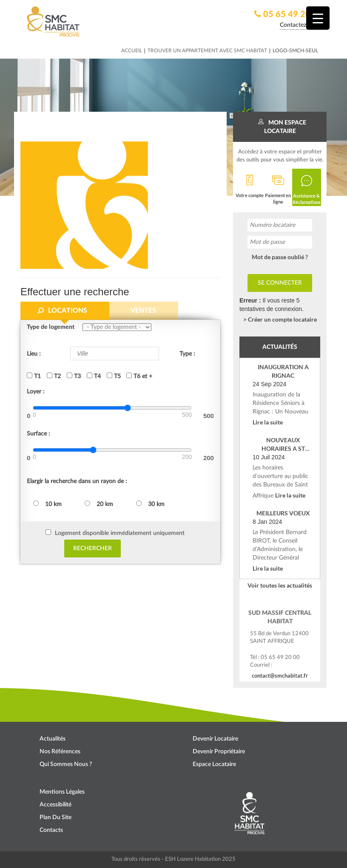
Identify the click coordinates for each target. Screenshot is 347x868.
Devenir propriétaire (219, 752)
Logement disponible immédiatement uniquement (120, 533)
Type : (187, 354)
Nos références (60, 752)
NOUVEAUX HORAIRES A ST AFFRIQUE (283, 445)
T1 (34, 376)
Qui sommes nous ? (66, 764)
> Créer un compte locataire (280, 319)
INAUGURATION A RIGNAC (283, 371)
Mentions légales (62, 792)
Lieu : (34, 354)
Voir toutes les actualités (280, 585)
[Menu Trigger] (318, 18)
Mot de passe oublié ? (280, 257)
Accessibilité (55, 805)
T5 (114, 376)
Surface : (38, 434)
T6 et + (139, 376)
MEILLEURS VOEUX (283, 513)
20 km (99, 504)
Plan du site (55, 817)
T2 (54, 376)
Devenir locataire (215, 739)
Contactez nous (300, 25)
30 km (150, 504)
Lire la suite (268, 422)
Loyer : (36, 392)
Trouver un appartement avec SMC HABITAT (207, 51)
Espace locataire (214, 764)
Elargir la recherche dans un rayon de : (77, 481)
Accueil (132, 51)
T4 (94, 376)
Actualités (53, 739)
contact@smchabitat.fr (280, 676)
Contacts (51, 830)
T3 (74, 376)
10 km (47, 504)
